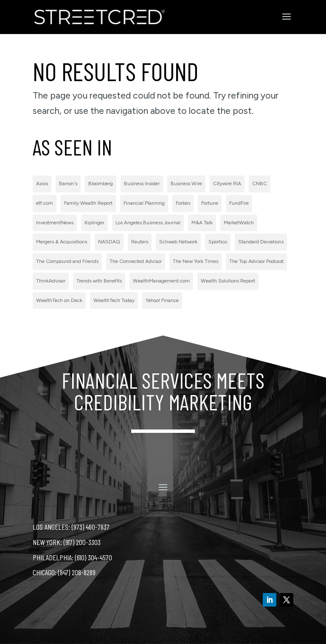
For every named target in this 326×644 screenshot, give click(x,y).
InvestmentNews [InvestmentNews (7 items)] (55, 223)
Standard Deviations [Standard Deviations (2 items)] (261, 242)
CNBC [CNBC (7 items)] (260, 184)
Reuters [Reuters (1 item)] (140, 242)
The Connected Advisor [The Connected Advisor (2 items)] (136, 261)
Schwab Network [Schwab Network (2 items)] (178, 242)
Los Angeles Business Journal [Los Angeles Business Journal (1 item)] (148, 223)
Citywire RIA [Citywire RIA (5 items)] (227, 184)
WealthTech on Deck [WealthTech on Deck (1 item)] (59, 300)
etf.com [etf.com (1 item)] (45, 203)
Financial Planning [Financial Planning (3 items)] (144, 203)
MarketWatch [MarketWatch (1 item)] (239, 223)
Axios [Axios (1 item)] (42, 184)
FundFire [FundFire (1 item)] (239, 203)
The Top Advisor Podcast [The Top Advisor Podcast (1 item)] (256, 261)
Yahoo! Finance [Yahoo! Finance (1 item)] (162, 300)
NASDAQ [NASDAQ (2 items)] (109, 242)
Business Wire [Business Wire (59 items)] (186, 184)
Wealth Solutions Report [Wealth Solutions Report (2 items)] (228, 281)
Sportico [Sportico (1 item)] (218, 242)
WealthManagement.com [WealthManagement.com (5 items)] (161, 281)
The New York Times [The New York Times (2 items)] (195, 261)
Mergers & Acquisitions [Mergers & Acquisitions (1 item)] (62, 242)
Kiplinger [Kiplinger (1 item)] (94, 223)
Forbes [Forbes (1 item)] (183, 203)
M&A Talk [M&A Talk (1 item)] (202, 223)
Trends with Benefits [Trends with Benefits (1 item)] (99, 281)
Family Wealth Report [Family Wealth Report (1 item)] (88, 203)
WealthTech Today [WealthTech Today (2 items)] (114, 300)
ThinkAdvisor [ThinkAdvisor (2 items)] (51, 281)
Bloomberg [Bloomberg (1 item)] (101, 184)
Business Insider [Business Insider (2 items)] (142, 184)
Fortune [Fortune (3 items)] (210, 203)
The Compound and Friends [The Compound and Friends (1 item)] (67, 261)
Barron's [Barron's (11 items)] (68, 184)
